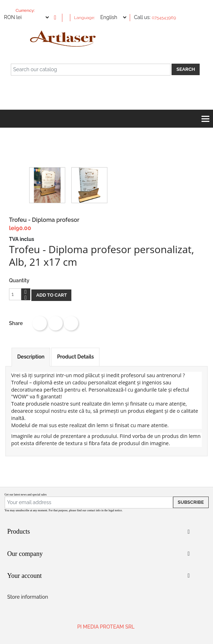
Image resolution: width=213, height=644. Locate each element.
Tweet (56, 323)
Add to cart (51, 295)
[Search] (91, 70)
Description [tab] (31, 357)
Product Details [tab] (75, 357)
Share (40, 323)
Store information (28, 597)
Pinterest (71, 323)
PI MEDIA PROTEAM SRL (106, 627)
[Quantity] (15, 294)
